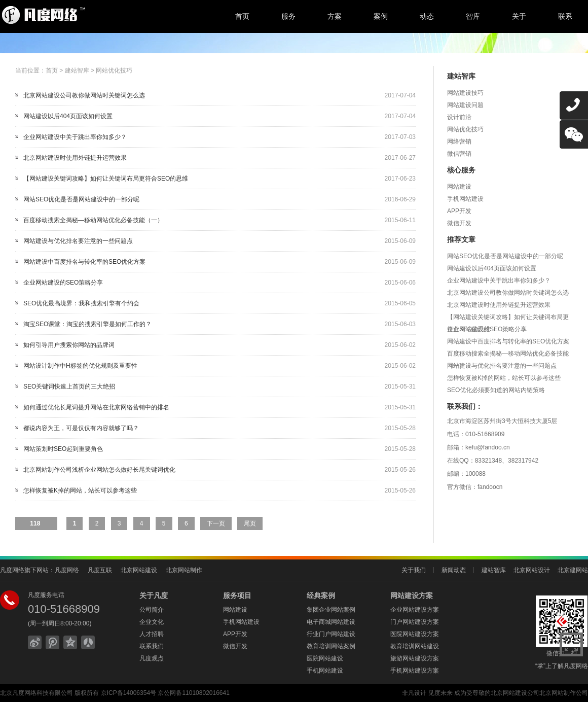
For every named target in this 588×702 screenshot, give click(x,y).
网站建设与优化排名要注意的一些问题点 (78, 241)
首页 (242, 16)
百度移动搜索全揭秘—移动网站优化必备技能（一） (93, 220)
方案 (335, 16)
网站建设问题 (465, 105)
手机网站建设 (465, 199)
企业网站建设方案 (415, 610)
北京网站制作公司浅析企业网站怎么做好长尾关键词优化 (99, 470)
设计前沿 (459, 117)
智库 (473, 16)
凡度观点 (152, 658)
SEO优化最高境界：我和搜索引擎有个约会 (81, 303)
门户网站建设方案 (415, 622)
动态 (427, 16)
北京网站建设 (139, 570)
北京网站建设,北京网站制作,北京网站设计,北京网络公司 (84, 15)
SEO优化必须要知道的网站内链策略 (496, 390)
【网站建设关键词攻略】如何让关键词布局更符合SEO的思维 (106, 179)
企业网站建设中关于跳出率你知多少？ (75, 137)
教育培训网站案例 (331, 646)
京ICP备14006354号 (128, 693)
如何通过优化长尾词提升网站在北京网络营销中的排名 (96, 407)
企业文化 (152, 622)
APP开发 (459, 211)
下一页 (216, 523)
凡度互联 (100, 570)
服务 (288, 16)
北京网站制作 (184, 570)
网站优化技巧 (114, 71)
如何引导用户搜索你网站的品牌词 (69, 345)
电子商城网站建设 (331, 622)
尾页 (250, 523)
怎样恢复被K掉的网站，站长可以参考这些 (80, 490)
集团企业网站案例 (331, 610)
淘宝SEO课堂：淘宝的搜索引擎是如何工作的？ (87, 324)
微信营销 (459, 154)
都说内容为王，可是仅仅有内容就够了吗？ (81, 428)
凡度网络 (67, 570)
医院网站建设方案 (415, 634)
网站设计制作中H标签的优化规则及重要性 (80, 366)
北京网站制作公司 (564, 693)
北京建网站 (573, 570)
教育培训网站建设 (415, 646)
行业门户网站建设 (331, 634)
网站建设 (459, 187)
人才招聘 (152, 634)
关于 (519, 16)
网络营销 (459, 142)
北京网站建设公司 (515, 693)
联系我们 (152, 646)
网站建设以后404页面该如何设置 (68, 116)
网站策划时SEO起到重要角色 (63, 449)
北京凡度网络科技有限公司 (36, 693)
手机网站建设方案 (415, 671)
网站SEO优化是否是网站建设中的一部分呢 (81, 199)
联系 (565, 16)
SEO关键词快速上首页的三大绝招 (69, 387)
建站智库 (77, 71)
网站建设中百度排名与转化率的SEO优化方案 (84, 262)
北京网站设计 (532, 570)
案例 (381, 16)
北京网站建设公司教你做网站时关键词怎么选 (84, 95)
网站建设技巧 (465, 93)
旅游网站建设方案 (415, 658)
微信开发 (459, 223)
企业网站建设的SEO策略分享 (63, 283)
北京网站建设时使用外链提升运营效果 (75, 158)
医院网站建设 (325, 658)
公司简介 (152, 610)
